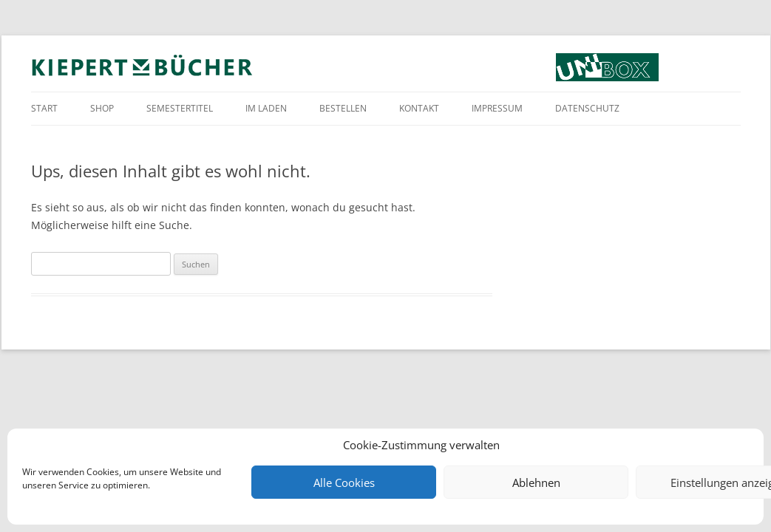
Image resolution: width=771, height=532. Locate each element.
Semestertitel (180, 108)
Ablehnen (536, 482)
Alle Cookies (344, 482)
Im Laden (266, 108)
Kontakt (419, 108)
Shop (102, 108)
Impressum (497, 108)
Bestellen (343, 108)
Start (44, 108)
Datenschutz (587, 108)
